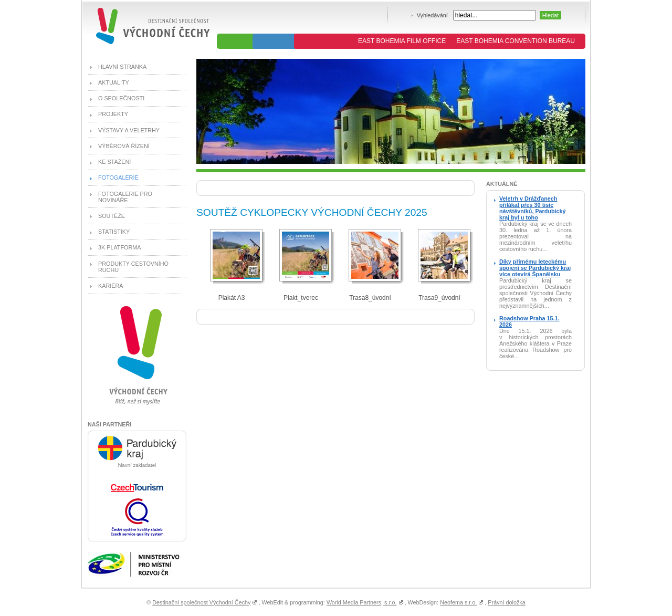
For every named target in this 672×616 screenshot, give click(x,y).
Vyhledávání (432, 15)
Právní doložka (506, 602)
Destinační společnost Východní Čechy (201, 602)
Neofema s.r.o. (458, 602)
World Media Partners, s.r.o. (362, 602)
